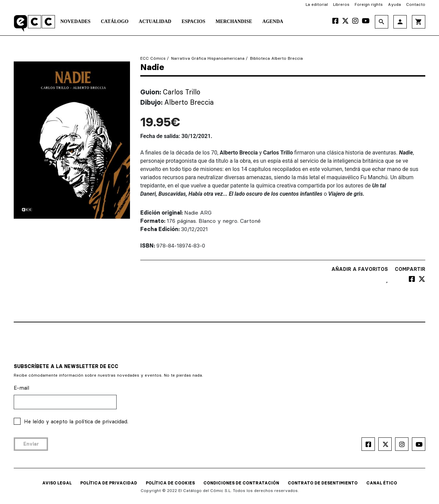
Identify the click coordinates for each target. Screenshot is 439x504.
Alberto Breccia (189, 102)
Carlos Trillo (182, 92)
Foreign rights (369, 4)
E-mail (21, 388)
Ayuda (394, 4)
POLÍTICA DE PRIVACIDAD (109, 483)
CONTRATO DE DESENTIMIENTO (323, 483)
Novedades (75, 21)
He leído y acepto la (76, 421)
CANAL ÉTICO (382, 483)
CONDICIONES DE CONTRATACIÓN (241, 483)
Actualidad (155, 21)
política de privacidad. (102, 421)
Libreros (341, 4)
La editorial (317, 4)
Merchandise (234, 21)
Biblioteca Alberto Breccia (276, 58)
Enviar (31, 444)
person (400, 22)
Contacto (416, 4)
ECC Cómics (153, 58)
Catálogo (115, 21)
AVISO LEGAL (57, 483)
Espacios (193, 21)
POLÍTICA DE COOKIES (170, 483)
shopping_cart (419, 22)
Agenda (273, 21)
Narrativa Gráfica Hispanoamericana (208, 58)
